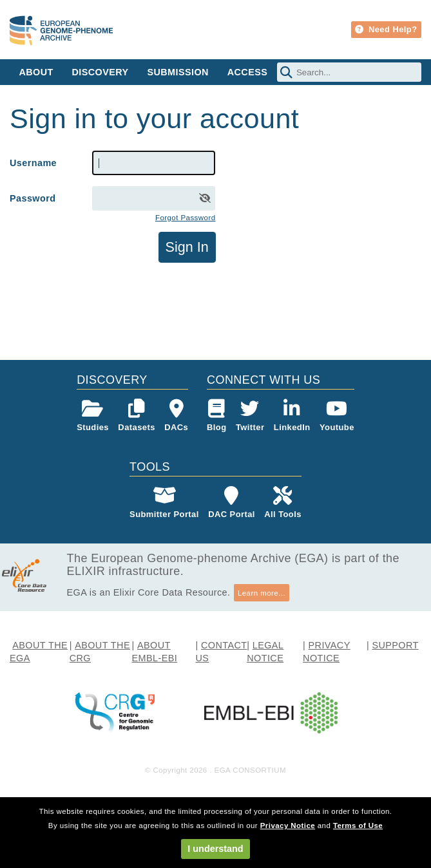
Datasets (136, 416)
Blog (217, 416)
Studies (93, 416)
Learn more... (262, 593)
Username (33, 163)
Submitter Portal (164, 503)
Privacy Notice (288, 826)
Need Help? (386, 29)
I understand (215, 849)
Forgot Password (186, 218)
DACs (176, 416)
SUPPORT (395, 645)
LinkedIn (292, 416)
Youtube (337, 416)
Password (33, 198)
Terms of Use (358, 826)
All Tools (283, 503)
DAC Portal (232, 503)
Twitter (250, 416)
